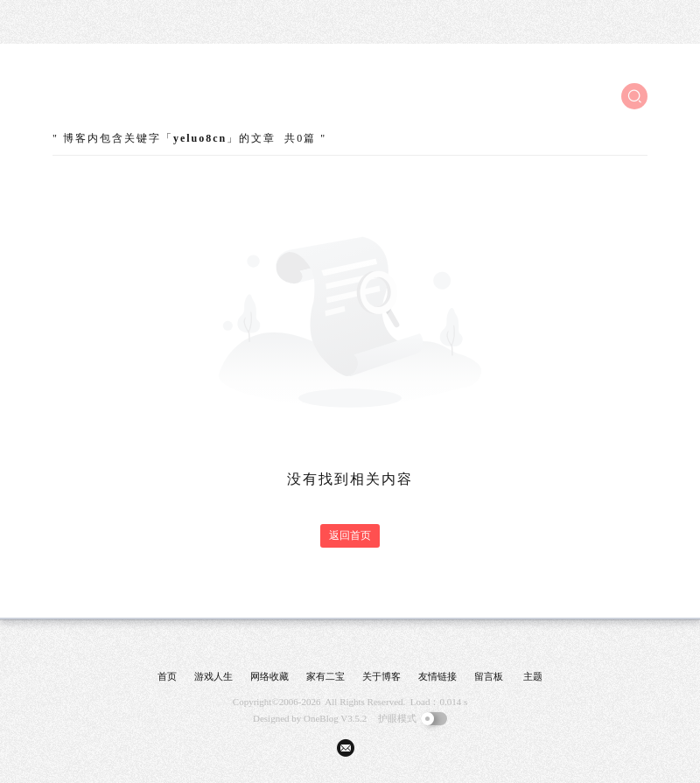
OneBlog (321, 718)
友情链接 (437, 676)
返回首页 (350, 535)
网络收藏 (269, 676)
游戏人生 (213, 676)
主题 (533, 676)
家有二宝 (325, 676)
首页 (167, 676)
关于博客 (381, 676)
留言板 (489, 676)
